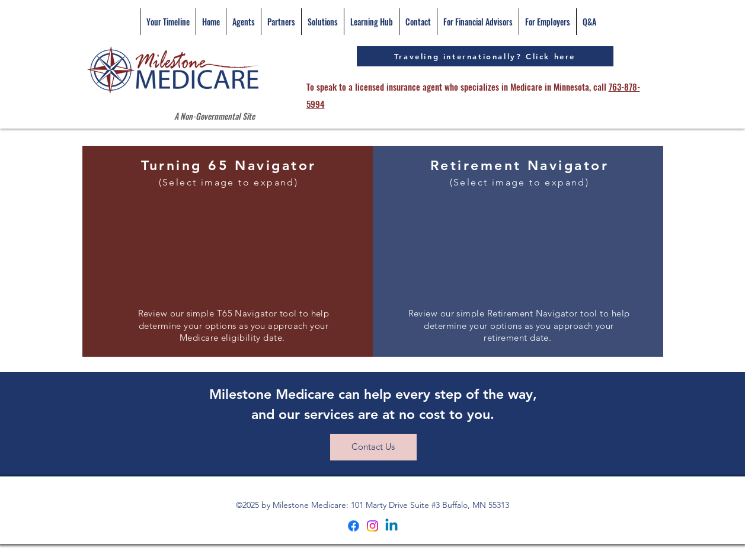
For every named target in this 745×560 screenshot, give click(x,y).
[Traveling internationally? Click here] (485, 56)
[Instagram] (372, 526)
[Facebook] (354, 526)
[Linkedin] (391, 526)
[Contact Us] (373, 447)
